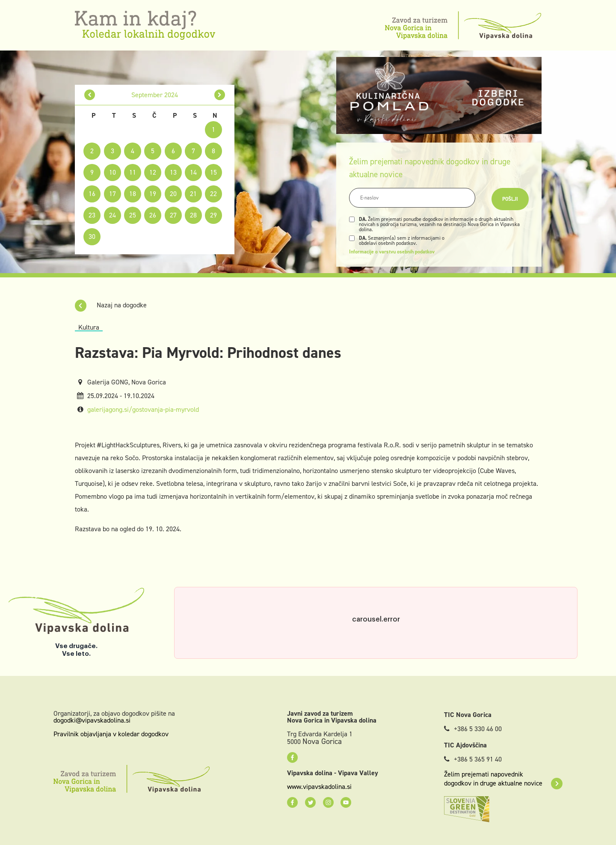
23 (92, 215)
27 (173, 215)
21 (193, 194)
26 (153, 215)
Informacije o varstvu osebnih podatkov (392, 252)
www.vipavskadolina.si (319, 787)
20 (173, 194)
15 (213, 172)
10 (113, 172)
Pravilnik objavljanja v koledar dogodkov (111, 734)
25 (133, 215)
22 (213, 194)
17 (113, 194)
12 (153, 172)
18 (133, 194)
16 (92, 194)
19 (153, 194)
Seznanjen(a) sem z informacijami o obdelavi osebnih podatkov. (402, 241)
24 (113, 215)
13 (173, 172)
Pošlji (510, 199)
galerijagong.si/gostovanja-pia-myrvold (143, 409)
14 (193, 172)
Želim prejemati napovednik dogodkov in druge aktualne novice (503, 779)
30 (92, 237)
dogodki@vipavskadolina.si (92, 720)
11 (133, 172)
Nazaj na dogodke (111, 305)
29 (213, 215)
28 (193, 215)
